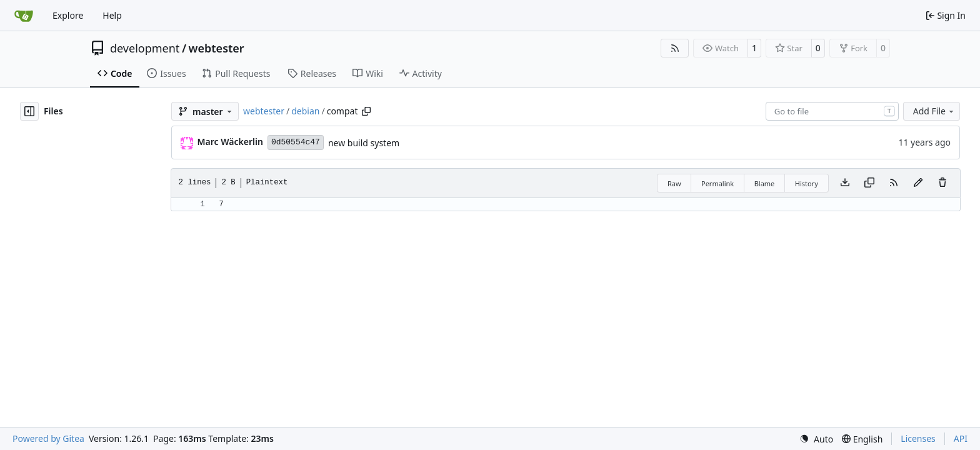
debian (305, 111)
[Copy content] (869, 183)
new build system (364, 143)
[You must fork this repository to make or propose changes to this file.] (918, 183)
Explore (68, 15)
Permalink (717, 183)
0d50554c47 (296, 142)
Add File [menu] (934, 111)
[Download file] (845, 183)
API (961, 438)
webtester (217, 48)
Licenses (918, 438)
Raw (674, 183)
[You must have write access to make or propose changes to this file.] (942, 183)
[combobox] (832, 111)
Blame (765, 183)
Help (112, 15)
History (807, 183)
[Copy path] (366, 111)
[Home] (24, 16)
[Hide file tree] (29, 111)
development (145, 48)
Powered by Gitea (48, 438)
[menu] (816, 439)
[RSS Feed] (675, 48)
